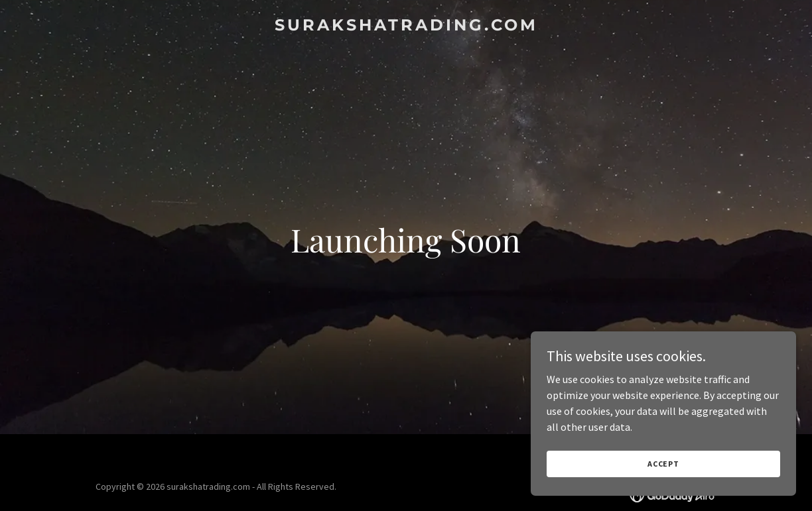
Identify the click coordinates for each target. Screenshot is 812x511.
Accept (663, 464)
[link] (406, 27)
